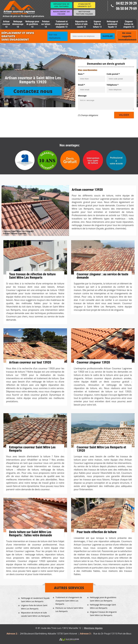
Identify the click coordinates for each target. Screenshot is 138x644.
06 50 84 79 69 (126, 8)
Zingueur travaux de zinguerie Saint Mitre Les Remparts (103, 614)
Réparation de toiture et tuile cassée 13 (81, 24)
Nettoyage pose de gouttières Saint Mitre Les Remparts (103, 599)
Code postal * (113, 74)
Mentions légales (93, 628)
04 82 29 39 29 (126, 3)
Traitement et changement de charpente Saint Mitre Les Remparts (69, 601)
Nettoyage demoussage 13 (18, 24)
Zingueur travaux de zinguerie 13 (129, 24)
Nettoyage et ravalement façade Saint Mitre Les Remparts (35, 600)
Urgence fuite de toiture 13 (97, 24)
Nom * (81, 74)
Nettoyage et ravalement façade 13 (112, 24)
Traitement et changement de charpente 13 (62, 24)
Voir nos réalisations (55, 36)
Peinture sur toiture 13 (46, 24)
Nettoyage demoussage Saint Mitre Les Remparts (103, 606)
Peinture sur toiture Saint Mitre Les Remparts (69, 610)
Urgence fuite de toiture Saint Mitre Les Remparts (34, 607)
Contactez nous (33, 91)
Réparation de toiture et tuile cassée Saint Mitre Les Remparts (35, 614)
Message (82, 96)
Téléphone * (113, 85)
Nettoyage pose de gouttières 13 (32, 24)
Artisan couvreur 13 (6, 24)
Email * (81, 85)
